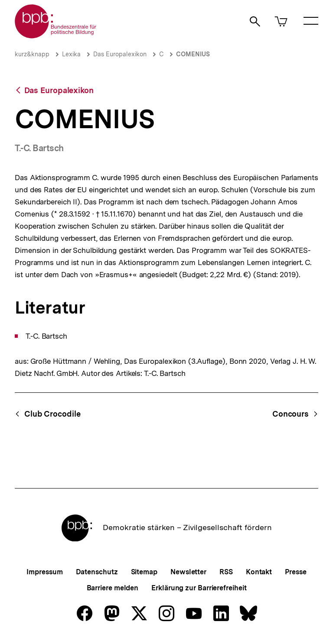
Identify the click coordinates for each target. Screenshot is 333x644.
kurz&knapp (32, 54)
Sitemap (144, 572)
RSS (226, 572)
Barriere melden (113, 588)
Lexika (71, 54)
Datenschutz (97, 572)
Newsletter (188, 572)
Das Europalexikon (120, 54)
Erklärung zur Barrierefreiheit (199, 588)
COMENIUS (193, 54)
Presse (295, 572)
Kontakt (259, 572)
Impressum (44, 572)
